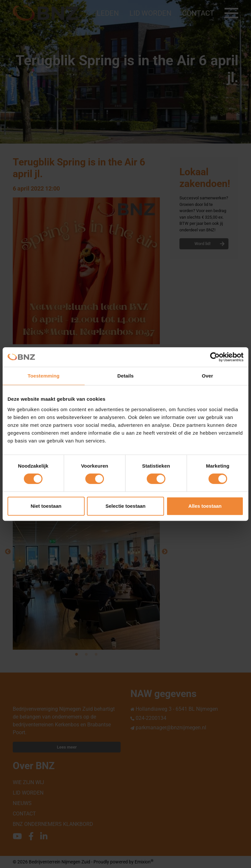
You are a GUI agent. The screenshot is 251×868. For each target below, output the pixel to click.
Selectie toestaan (126, 506)
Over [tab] (207, 376)
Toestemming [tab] (44, 376)
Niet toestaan (46, 506)
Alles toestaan (205, 506)
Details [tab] (125, 376)
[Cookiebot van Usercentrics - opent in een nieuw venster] (215, 357)
